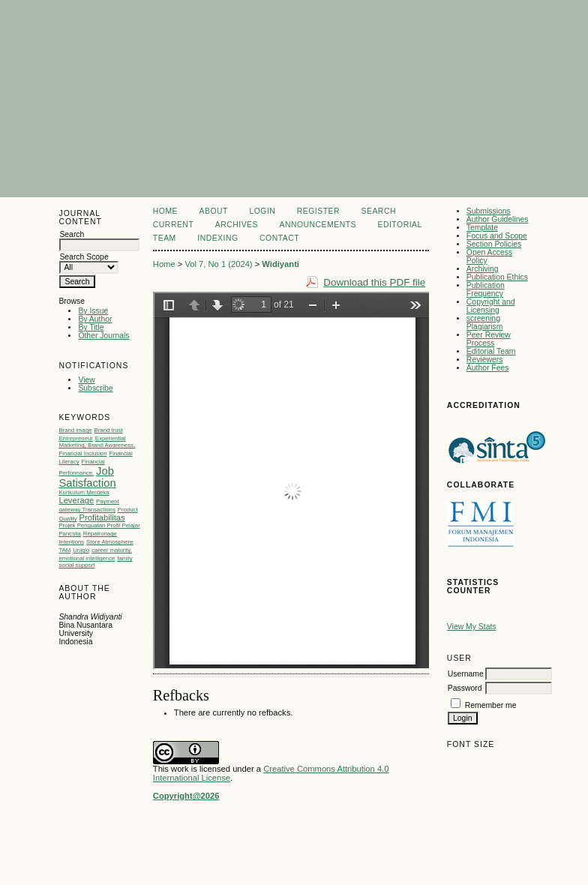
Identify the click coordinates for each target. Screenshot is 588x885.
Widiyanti (280, 264)
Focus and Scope (497, 236)
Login (262, 211)
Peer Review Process (489, 339)
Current (173, 225)
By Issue (93, 311)
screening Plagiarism (485, 322)
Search (379, 211)
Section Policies (494, 244)
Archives (237, 225)
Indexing (217, 238)
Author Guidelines (498, 219)
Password (465, 688)
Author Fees (488, 368)
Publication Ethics (497, 277)
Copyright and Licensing (491, 306)
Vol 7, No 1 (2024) (218, 264)
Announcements (318, 225)
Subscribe (95, 388)
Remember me (491, 705)
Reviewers (485, 360)
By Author (95, 319)
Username (466, 674)
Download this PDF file (374, 282)
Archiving (483, 269)
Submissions (489, 211)
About (214, 211)
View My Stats (472, 627)
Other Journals (103, 336)
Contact (279, 238)
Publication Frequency (486, 289)
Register (318, 211)
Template (482, 228)
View (86, 380)
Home (165, 211)
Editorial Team (491, 351)
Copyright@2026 (186, 796)
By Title (91, 327)
